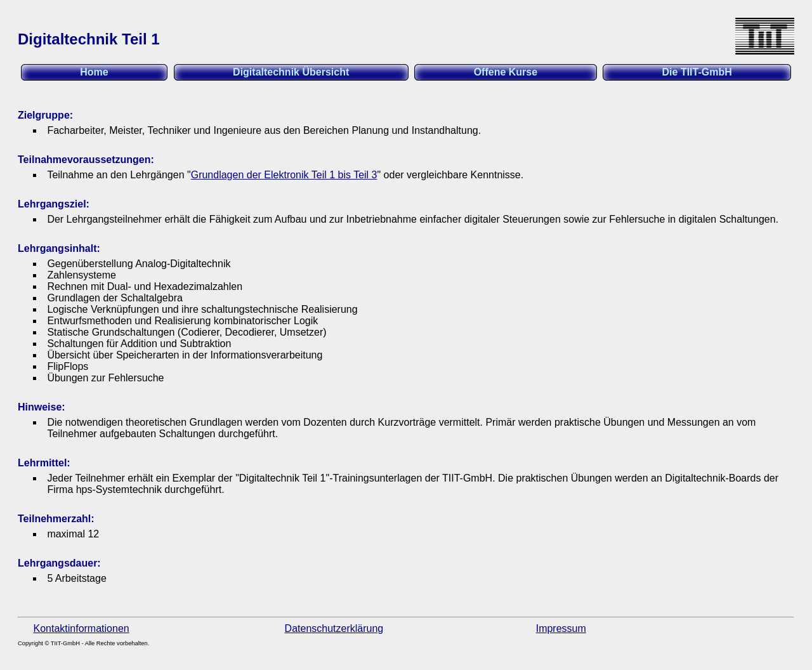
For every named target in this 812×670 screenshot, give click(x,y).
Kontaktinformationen (81, 628)
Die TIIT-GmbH (697, 72)
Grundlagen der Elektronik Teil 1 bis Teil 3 (284, 175)
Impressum (561, 628)
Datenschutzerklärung (334, 628)
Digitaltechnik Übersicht (291, 72)
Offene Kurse (506, 72)
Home (94, 72)
